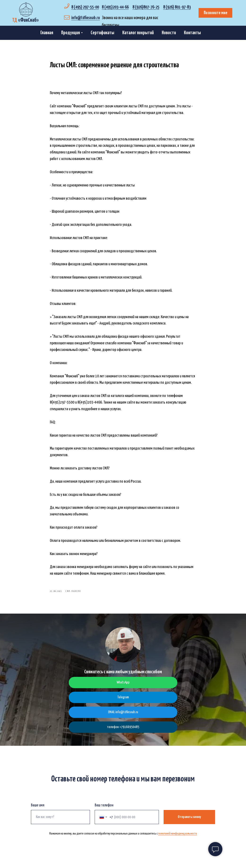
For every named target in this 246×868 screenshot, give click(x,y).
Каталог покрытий (138, 33)
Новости (169, 33)
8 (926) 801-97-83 (177, 7)
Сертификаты (102, 33)
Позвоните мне (216, 13)
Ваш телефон (104, 809)
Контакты (192, 33)
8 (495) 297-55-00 (85, 7)
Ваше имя (38, 809)
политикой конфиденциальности (178, 837)
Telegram (123, 701)
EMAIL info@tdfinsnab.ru (123, 715)
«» (25, 20)
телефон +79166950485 (123, 730)
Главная (47, 33)
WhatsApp (123, 686)
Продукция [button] (70, 33)
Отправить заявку (189, 820)
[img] (26, 9)
